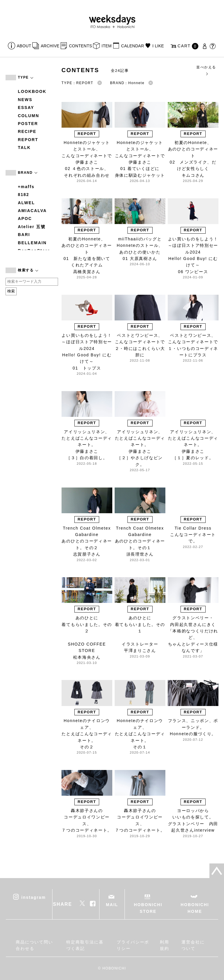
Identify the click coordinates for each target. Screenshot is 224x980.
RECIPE (27, 131)
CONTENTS (80, 46)
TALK (24, 148)
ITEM (107, 46)
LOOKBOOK (32, 91)
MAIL (112, 905)
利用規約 (164, 945)
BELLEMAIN (32, 243)
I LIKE (158, 46)
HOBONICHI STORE (148, 908)
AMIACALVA (32, 211)
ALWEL (26, 203)
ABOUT (24, 46)
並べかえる (206, 70)
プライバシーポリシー (133, 945)
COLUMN (28, 116)
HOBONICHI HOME (195, 908)
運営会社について (193, 945)
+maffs (26, 187)
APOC (25, 218)
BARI (24, 235)
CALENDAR (132, 46)
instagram (34, 897)
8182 (23, 195)
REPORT (28, 140)
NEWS (25, 100)
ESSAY (26, 107)
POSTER (28, 124)
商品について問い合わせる (34, 945)
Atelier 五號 (32, 227)
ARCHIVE (50, 46)
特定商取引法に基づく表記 (85, 945)
